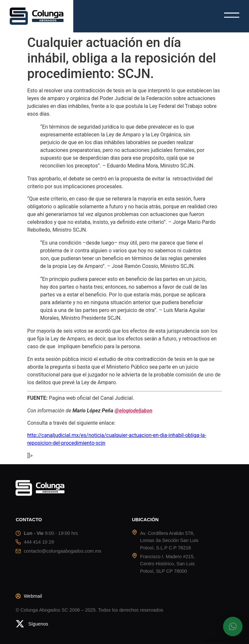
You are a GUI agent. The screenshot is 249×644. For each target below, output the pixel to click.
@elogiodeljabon (133, 411)
